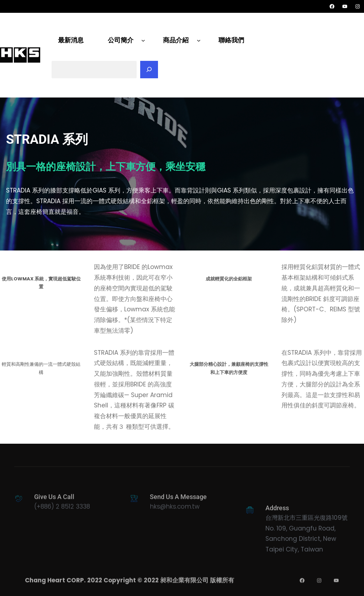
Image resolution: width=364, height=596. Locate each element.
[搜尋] (149, 70)
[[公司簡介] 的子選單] (143, 40)
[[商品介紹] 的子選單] (199, 40)
